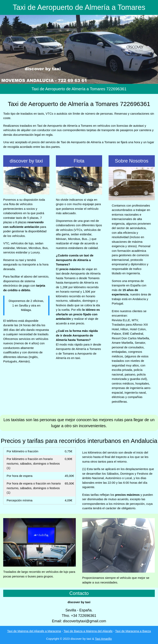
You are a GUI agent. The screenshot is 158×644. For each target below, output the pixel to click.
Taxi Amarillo (103, 639)
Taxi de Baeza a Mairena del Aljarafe (88, 631)
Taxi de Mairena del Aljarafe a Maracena (34, 631)
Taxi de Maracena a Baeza (133, 631)
